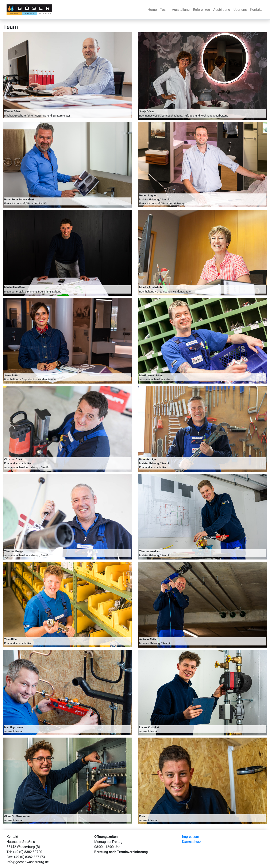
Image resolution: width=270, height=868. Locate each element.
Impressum (191, 837)
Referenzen (201, 10)
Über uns (240, 10)
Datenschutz (191, 842)
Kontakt (256, 10)
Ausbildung (222, 10)
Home (152, 10)
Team (164, 10)
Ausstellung (181, 10)
